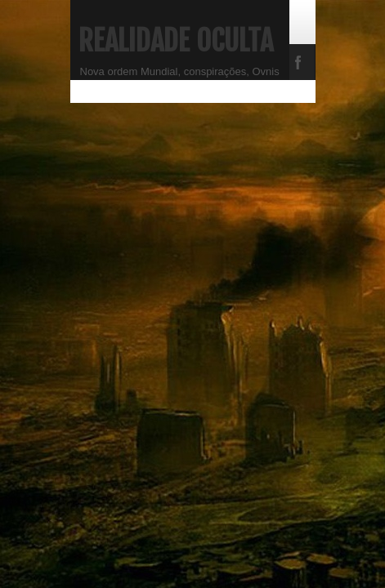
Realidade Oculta (176, 41)
